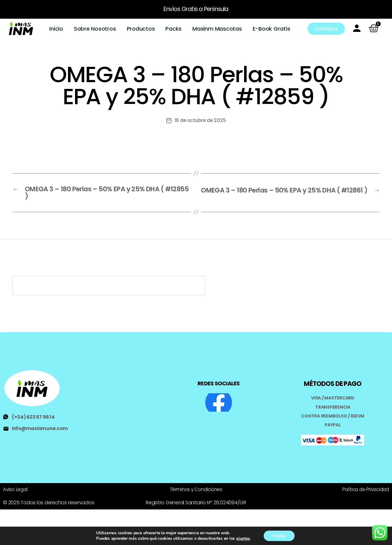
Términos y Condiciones (196, 489)
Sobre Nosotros (95, 29)
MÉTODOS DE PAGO (333, 384)
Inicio (57, 29)
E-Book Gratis (271, 29)
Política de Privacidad (364, 489)
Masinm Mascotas (217, 29)
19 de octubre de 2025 (200, 120)
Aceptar (279, 535)
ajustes (242, 538)
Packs (174, 29)
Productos (141, 29)
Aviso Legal (16, 489)
